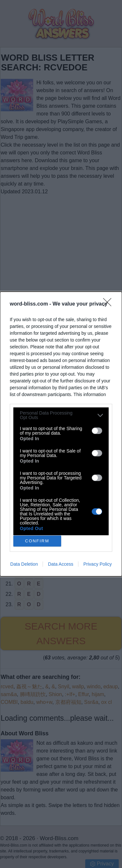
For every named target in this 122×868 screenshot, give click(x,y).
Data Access (61, 564)
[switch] (97, 431)
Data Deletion (24, 564)
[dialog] (61, 434)
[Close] (109, 304)
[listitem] (61, 415)
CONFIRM (37, 541)
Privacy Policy (97, 564)
